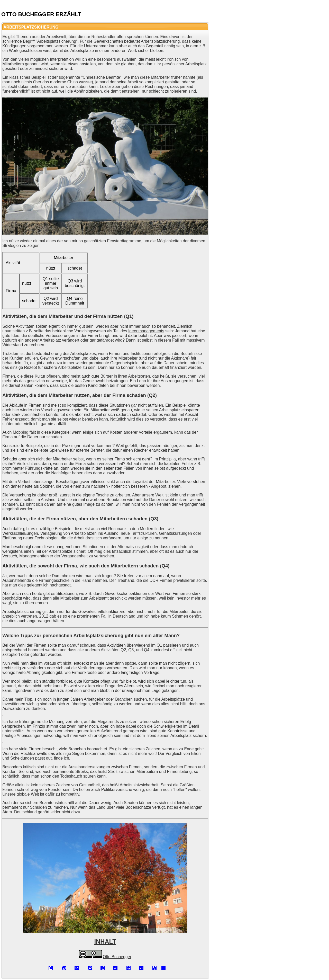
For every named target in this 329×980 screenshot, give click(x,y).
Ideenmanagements (146, 331)
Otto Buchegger (117, 957)
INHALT (105, 942)
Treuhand (126, 580)
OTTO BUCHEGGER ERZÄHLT (41, 14)
